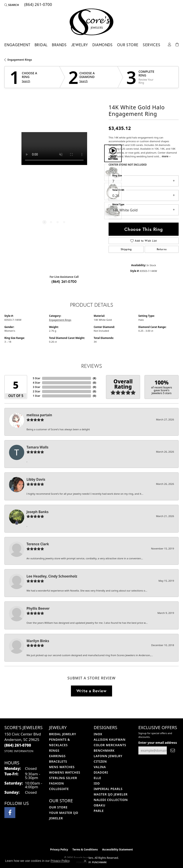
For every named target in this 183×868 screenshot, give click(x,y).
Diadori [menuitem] (101, 772)
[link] (38, 5)
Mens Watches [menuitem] (62, 767)
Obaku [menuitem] (99, 805)
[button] (12, 5)
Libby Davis (36, 479)
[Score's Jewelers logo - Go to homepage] (91, 22)
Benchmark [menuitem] (104, 750)
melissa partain (39, 415)
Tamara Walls (37, 447)
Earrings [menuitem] (57, 756)
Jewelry (80, 45)
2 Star (37, 391)
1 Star (37, 396)
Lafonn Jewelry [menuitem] (108, 756)
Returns (162, 249)
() (94, 378)
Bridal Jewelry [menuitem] (63, 734)
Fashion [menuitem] (56, 783)
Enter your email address (158, 743)
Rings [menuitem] (54, 750)
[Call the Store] (18, 745)
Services (151, 45)
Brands (59, 45)
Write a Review (91, 691)
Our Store (128, 45)
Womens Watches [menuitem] (65, 772)
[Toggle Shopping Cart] (177, 44)
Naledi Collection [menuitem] (111, 800)
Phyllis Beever (38, 608)
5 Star (37, 378)
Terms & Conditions (85, 849)
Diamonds (103, 45)
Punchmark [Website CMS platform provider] (99, 862)
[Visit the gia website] (99, 836)
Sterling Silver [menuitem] (63, 778)
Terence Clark (38, 544)
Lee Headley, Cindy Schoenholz (52, 576)
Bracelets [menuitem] (58, 761)
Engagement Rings (20, 60)
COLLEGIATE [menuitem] (59, 789)
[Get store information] (19, 751)
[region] (54, 182)
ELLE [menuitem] (97, 778)
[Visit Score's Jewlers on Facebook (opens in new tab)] (10, 813)
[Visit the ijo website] (84, 836)
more (166, 156)
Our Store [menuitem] (58, 807)
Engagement (17, 45)
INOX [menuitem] (98, 734)
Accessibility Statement (118, 849)
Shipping (126, 249)
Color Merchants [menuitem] (110, 745)
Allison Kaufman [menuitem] (110, 740)
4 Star (37, 383)
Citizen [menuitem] (100, 761)
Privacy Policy (59, 849)
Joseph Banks (38, 512)
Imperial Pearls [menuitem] (108, 789)
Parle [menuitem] (99, 811)
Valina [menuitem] (100, 767)
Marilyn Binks (38, 641)
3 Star (37, 387)
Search (26, 81)
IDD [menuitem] (97, 783)
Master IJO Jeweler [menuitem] (111, 794)
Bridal (41, 45)
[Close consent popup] (85, 861)
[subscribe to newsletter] (173, 750)
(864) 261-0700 (64, 281)
